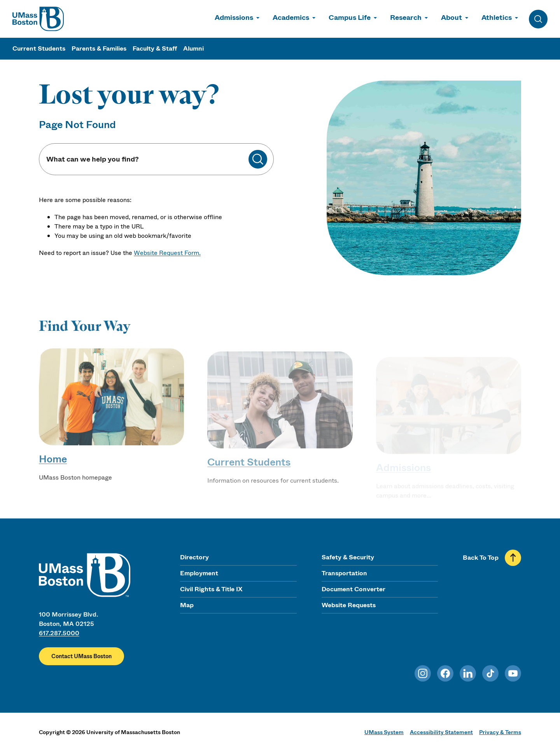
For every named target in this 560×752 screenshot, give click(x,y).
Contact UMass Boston (81, 656)
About (451, 18)
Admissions (234, 18)
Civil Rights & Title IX (211, 589)
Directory (194, 557)
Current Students (39, 48)
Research (406, 18)
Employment (199, 573)
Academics (291, 18)
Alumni (193, 48)
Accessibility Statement (441, 732)
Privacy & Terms (500, 732)
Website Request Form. (167, 253)
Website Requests (349, 605)
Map (187, 605)
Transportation (344, 573)
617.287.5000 (59, 633)
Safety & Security (348, 557)
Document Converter (353, 589)
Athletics (497, 18)
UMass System (384, 732)
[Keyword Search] (147, 159)
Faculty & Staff (155, 48)
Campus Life (350, 18)
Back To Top (481, 558)
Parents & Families (99, 48)
